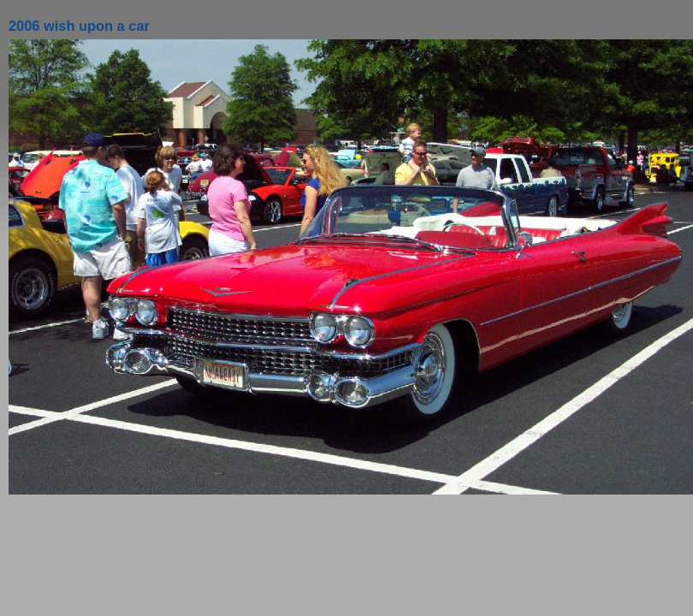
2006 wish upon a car (79, 26)
